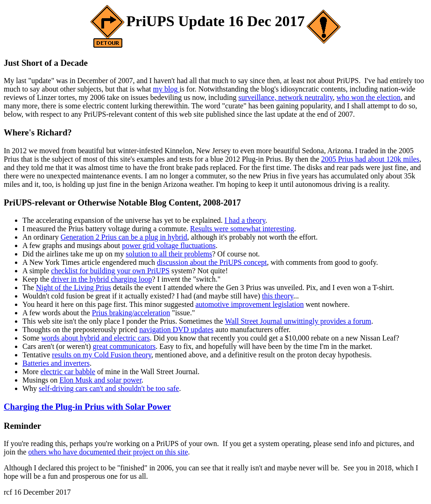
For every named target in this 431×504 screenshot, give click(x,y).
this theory (278, 296)
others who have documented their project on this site (108, 452)
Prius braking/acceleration (131, 313)
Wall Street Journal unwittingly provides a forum (298, 321)
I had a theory (245, 220)
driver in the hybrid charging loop (101, 279)
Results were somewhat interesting (242, 229)
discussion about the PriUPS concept (212, 262)
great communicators (124, 346)
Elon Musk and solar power (100, 380)
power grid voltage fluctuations (169, 245)
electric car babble (68, 372)
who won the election (368, 97)
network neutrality (306, 97)
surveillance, (258, 97)
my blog (166, 89)
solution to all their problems (169, 254)
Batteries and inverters (56, 363)
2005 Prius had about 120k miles (370, 159)
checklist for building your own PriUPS (110, 271)
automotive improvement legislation (249, 304)
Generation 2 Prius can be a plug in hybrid (124, 237)
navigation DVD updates (176, 330)
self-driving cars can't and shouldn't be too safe (109, 388)
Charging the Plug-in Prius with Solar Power (87, 407)
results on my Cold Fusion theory (102, 355)
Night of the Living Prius (74, 287)
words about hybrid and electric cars (95, 338)
